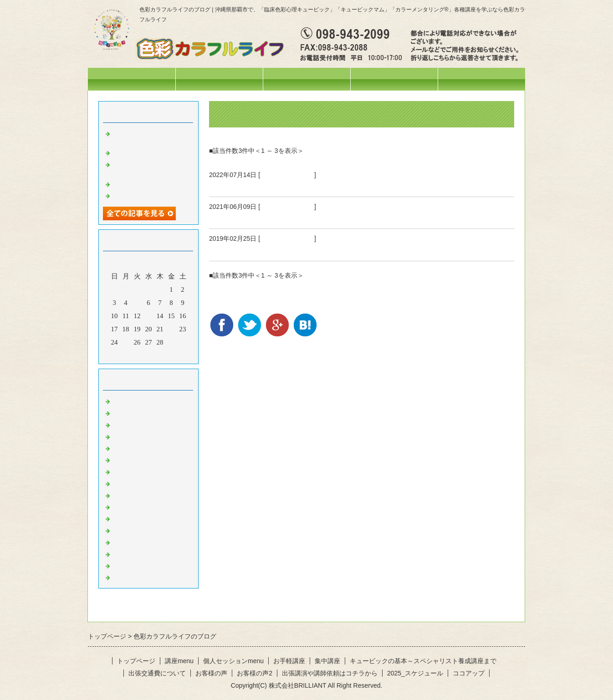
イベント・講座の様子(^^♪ (152, 424)
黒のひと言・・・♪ (141, 577)
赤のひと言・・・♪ (141, 471)
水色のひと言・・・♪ (145, 553)
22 (171, 329)
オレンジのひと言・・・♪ (151, 483)
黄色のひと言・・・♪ (145, 495)
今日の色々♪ (131, 436)
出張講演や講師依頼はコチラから (330, 673)
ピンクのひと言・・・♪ (148, 542)
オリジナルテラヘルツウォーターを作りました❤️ (153, 168)
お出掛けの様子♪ (138, 448)
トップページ (132, 79)
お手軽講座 (289, 661)
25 (126, 342)
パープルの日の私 (242, 186)
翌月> (166, 355)
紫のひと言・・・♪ (287, 175)
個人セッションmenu (394, 79)
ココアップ (469, 673)
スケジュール (219, 79)
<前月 (131, 355)
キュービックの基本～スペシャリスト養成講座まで (423, 661)
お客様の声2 (255, 673)
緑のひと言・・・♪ (141, 507)
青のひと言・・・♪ (141, 518)
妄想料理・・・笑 (139, 152)
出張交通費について (157, 673)
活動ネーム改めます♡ (146, 183)
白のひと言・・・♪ (141, 565)
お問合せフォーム (481, 79)
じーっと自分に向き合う (254, 218)
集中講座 (327, 661)
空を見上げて (133, 195)
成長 (217, 250)
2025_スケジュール (415, 673)
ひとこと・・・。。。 (146, 412)
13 (149, 316)
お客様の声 (211, 673)
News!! (122, 401)
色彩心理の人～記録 (143, 459)
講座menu (306, 79)
